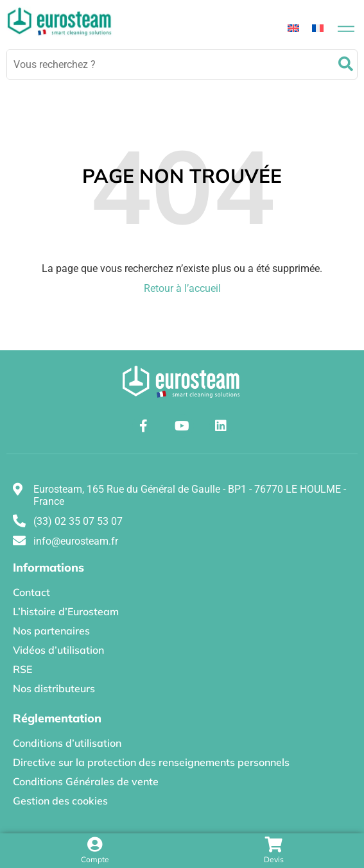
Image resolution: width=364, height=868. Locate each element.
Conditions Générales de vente (86, 781)
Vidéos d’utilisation (58, 650)
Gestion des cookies (60, 801)
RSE (22, 669)
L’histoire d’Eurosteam (66, 611)
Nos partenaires (51, 631)
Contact (31, 592)
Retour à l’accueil (182, 288)
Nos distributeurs (54, 688)
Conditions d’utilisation (67, 743)
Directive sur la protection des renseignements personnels (151, 762)
